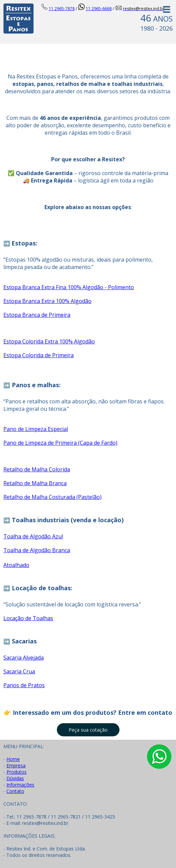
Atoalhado (16, 565)
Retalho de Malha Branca (35, 483)
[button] (88, 730)
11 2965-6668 (99, 9)
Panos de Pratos (24, 685)
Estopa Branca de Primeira (37, 315)
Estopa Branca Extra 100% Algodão (47, 301)
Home (13, 759)
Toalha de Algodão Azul (33, 536)
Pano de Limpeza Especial (36, 429)
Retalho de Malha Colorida (37, 469)
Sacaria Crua (19, 671)
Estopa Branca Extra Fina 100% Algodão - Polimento (69, 287)
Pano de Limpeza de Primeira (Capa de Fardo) (60, 443)
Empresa (16, 765)
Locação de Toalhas (28, 618)
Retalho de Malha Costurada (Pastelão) (52, 497)
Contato (15, 791)
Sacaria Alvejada (24, 658)
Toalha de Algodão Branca (37, 550)
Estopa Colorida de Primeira (39, 355)
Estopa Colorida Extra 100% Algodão (49, 341)
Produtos (16, 772)
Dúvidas (15, 778)
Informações (20, 785)
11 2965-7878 (62, 9)
